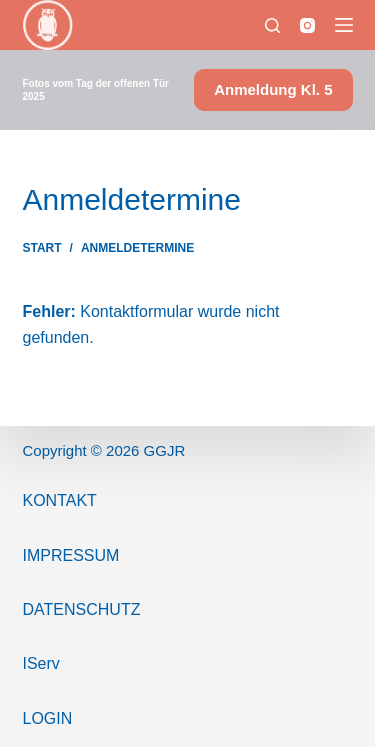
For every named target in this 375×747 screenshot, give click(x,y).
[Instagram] (307, 25)
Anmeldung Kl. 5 (273, 89)
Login (48, 718)
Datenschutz (82, 609)
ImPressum (71, 555)
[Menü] (344, 25)
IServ (41, 663)
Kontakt (60, 500)
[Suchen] (272, 25)
